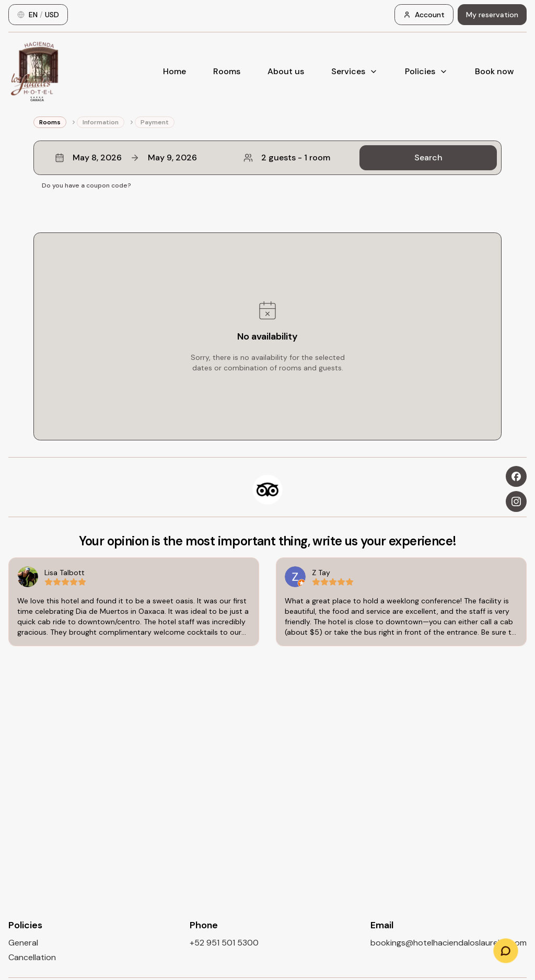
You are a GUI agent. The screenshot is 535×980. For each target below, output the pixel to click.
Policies (426, 71)
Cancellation (32, 957)
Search (428, 157)
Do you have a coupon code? (86, 185)
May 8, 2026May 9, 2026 (126, 157)
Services (354, 71)
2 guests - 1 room (287, 157)
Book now (495, 71)
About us (286, 71)
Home (175, 71)
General (23, 943)
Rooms (227, 71)
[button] (267, 158)
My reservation (492, 15)
